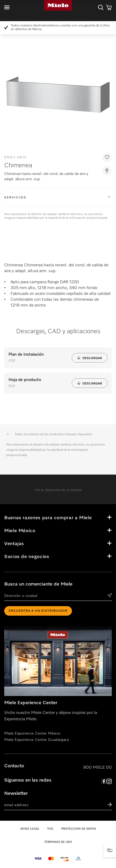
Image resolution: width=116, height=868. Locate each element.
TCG (50, 829)
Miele (58, 5)
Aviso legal (30, 829)
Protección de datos (79, 829)
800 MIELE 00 (98, 768)
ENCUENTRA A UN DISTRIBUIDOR (38, 611)
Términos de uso (58, 842)
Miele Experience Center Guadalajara (37, 740)
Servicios (15, 198)
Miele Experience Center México (32, 734)
